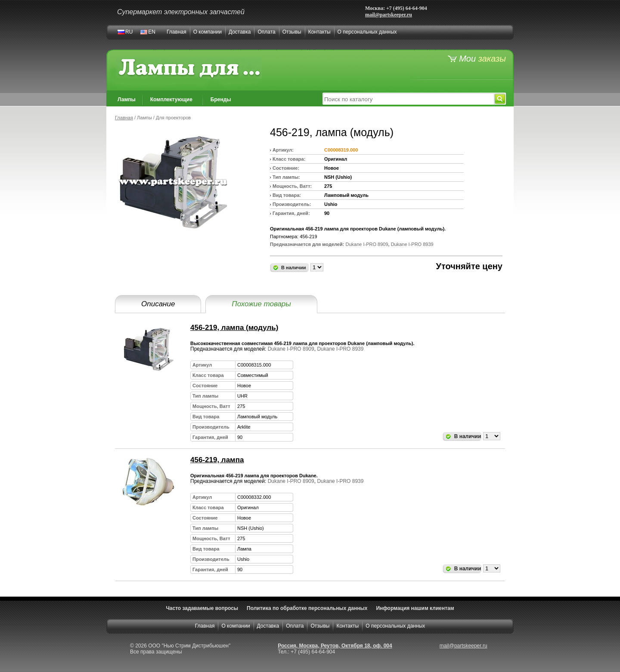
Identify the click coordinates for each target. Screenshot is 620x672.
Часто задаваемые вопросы (202, 608)
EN (152, 32)
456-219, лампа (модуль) (234, 328)
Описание (158, 304)
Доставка (240, 32)
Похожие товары (261, 304)
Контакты (319, 32)
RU (129, 32)
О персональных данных (367, 32)
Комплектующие (171, 100)
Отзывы (292, 32)
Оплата (266, 32)
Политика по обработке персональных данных (307, 608)
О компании (208, 32)
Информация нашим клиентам (415, 608)
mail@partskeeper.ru (389, 15)
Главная (177, 32)
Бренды (221, 100)
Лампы (127, 100)
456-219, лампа (217, 460)
